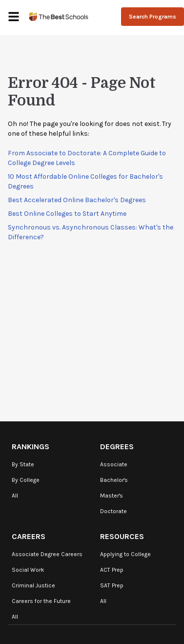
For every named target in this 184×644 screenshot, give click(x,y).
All (15, 496)
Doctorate (113, 511)
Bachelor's (114, 480)
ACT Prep (112, 570)
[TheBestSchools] (59, 16)
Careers (29, 536)
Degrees (117, 447)
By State (23, 464)
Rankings (31, 447)
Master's (112, 496)
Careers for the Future (41, 601)
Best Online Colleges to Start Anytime (67, 214)
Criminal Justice (33, 585)
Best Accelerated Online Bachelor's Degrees (77, 200)
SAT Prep (112, 585)
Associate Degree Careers (47, 554)
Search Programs (153, 17)
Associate (114, 464)
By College (26, 480)
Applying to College (125, 554)
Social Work (28, 570)
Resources (122, 536)
